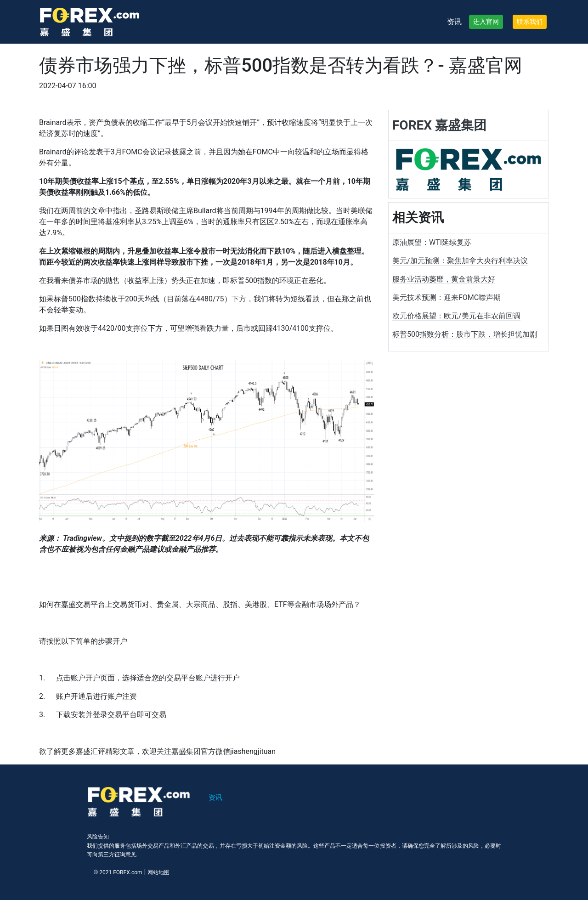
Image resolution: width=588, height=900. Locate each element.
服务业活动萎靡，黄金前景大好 (444, 279)
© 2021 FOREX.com (118, 872)
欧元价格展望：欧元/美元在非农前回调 (456, 316)
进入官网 (486, 22)
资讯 (454, 22)
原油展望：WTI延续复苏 (432, 242)
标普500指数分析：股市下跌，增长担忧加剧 (465, 334)
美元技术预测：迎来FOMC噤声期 (447, 297)
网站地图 (158, 872)
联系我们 (530, 22)
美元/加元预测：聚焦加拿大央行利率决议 (460, 261)
